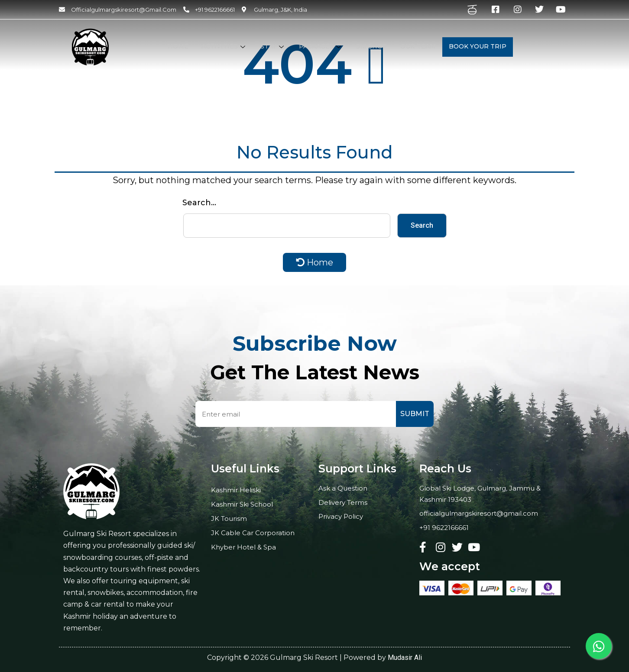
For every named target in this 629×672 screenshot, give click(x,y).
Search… (199, 203)
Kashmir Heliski (236, 490)
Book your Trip (478, 46)
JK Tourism (229, 519)
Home (178, 46)
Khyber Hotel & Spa (243, 547)
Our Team (418, 46)
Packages (321, 46)
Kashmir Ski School (242, 504)
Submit (415, 414)
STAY (273, 46)
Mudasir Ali (405, 657)
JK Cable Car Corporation (253, 533)
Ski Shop (372, 46)
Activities (224, 46)
